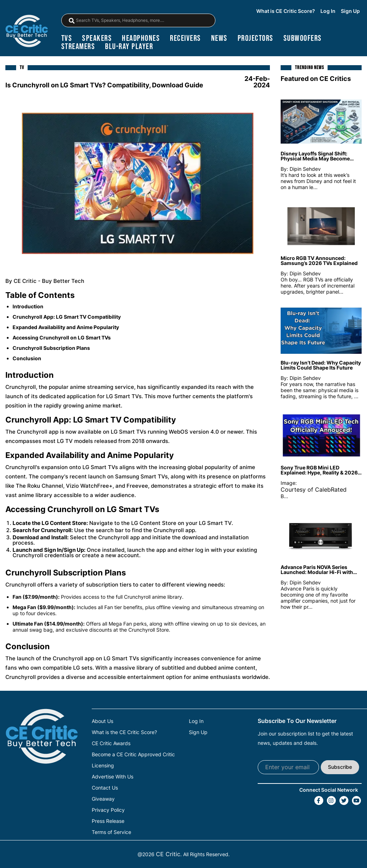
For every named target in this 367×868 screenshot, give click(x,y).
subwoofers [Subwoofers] (303, 38)
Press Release (108, 821)
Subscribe (340, 767)
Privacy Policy (108, 810)
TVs (67, 38)
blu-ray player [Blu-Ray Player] (129, 47)
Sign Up (350, 11)
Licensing (103, 766)
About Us (103, 721)
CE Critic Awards (111, 743)
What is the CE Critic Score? (124, 732)
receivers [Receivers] (185, 38)
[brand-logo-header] (27, 32)
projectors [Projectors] (256, 38)
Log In (328, 11)
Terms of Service (111, 832)
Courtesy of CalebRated (314, 490)
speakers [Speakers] (97, 38)
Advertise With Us (113, 777)
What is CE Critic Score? (286, 11)
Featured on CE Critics (316, 79)
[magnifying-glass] (72, 21)
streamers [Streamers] (78, 47)
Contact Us (105, 788)
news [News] (219, 38)
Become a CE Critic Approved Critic (133, 754)
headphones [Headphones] (141, 38)
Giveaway (103, 799)
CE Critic (168, 854)
